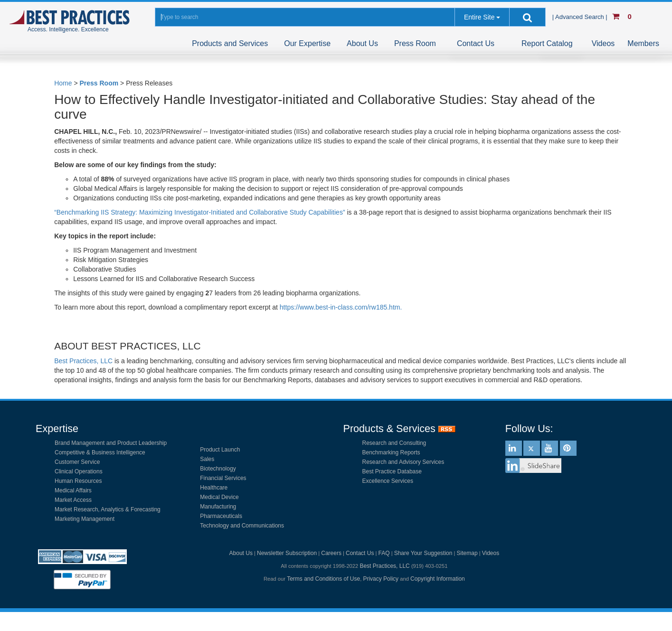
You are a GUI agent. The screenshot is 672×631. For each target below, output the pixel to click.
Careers (331, 553)
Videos (603, 43)
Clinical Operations (79, 471)
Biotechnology (218, 469)
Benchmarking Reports (391, 452)
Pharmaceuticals (221, 516)
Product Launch (220, 450)
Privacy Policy (381, 579)
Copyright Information (438, 579)
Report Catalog (547, 43)
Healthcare (214, 488)
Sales (207, 459)
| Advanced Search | (581, 17)
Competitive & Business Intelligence (100, 452)
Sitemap (467, 553)
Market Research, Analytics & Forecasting (108, 509)
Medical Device (219, 497)
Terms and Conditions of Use (323, 579)
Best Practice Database (392, 471)
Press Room (415, 43)
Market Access (73, 500)
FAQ (384, 553)
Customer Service (77, 462)
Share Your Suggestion (423, 553)
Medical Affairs (73, 490)
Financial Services (223, 478)
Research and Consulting (394, 443)
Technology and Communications (242, 526)
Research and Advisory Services (403, 462)
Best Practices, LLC (83, 361)
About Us (362, 43)
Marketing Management (85, 519)
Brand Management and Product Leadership (111, 443)
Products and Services (230, 43)
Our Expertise (307, 43)
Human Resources (78, 481)
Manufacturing (218, 507)
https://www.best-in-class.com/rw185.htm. (341, 307)
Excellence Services (388, 481)
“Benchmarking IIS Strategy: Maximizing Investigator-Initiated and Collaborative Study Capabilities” (199, 212)
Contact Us (476, 43)
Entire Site (479, 17)
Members (643, 43)
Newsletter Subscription (287, 553)
